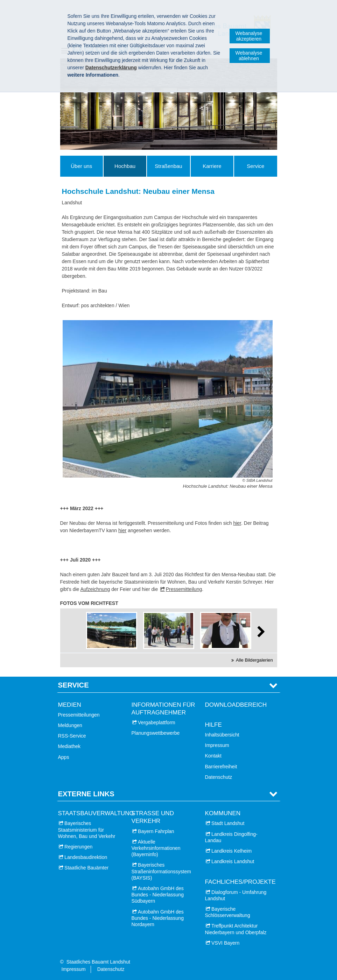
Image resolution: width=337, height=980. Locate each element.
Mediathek (69, 746)
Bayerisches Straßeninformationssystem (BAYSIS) (161, 871)
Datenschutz (219, 777)
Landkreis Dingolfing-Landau (231, 837)
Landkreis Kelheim (231, 851)
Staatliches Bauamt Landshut (98, 962)
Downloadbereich (236, 705)
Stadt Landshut (228, 823)
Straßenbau (168, 166)
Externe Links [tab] (86, 794)
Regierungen (78, 847)
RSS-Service (72, 736)
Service (255, 166)
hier (237, 523)
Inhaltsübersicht (222, 735)
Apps (64, 757)
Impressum (217, 745)
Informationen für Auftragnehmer (163, 709)
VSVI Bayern (225, 943)
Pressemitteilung (184, 589)
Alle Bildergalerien (254, 660)
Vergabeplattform (157, 722)
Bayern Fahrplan (156, 831)
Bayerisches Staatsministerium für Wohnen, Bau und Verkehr (87, 830)
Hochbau (125, 166)
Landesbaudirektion (86, 857)
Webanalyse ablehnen (249, 56)
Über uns (81, 166)
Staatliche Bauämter (86, 868)
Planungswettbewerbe (156, 733)
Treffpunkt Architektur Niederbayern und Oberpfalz (236, 929)
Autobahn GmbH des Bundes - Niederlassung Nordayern (158, 918)
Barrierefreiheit (221, 767)
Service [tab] (73, 685)
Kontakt (213, 756)
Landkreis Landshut (233, 861)
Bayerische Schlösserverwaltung (228, 912)
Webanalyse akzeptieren (249, 36)
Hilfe (213, 725)
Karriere (212, 166)
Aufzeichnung (95, 589)
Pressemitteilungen (79, 715)
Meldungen (70, 725)
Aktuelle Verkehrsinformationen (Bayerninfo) (156, 848)
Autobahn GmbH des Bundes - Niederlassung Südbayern (158, 895)
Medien (70, 705)
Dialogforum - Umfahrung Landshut (236, 895)
